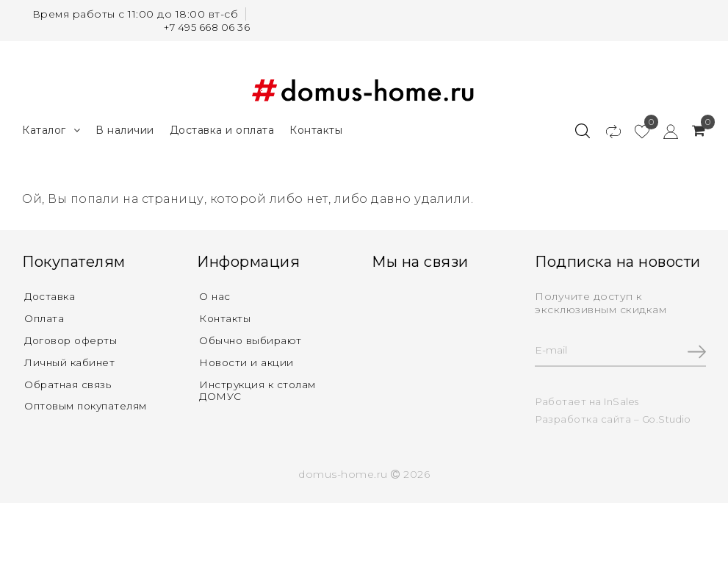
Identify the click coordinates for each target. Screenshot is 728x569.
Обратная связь (69, 384)
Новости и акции (248, 362)
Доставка (51, 294)
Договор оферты (73, 339)
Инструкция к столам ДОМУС (260, 391)
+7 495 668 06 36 (204, 27)
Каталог (51, 128)
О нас (215, 294)
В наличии (125, 127)
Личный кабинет (71, 362)
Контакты (316, 127)
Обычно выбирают (252, 339)
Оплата (44, 317)
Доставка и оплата (222, 127)
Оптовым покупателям (88, 407)
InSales (622, 400)
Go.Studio (668, 418)
